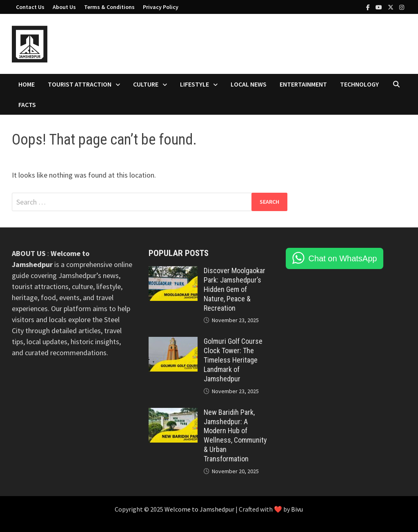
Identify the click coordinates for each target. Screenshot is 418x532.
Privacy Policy (161, 7)
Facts (27, 105)
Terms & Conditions (109, 7)
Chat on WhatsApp (343, 258)
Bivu (297, 509)
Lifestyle (195, 84)
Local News (249, 84)
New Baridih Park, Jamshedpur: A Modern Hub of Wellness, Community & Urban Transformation (235, 435)
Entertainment (303, 84)
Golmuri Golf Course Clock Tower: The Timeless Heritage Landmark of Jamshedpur (233, 360)
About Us (64, 7)
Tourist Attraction (80, 84)
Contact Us (30, 7)
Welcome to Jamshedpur (200, 509)
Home (27, 84)
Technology (359, 84)
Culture (146, 84)
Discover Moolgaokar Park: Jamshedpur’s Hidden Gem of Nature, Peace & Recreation (235, 289)
